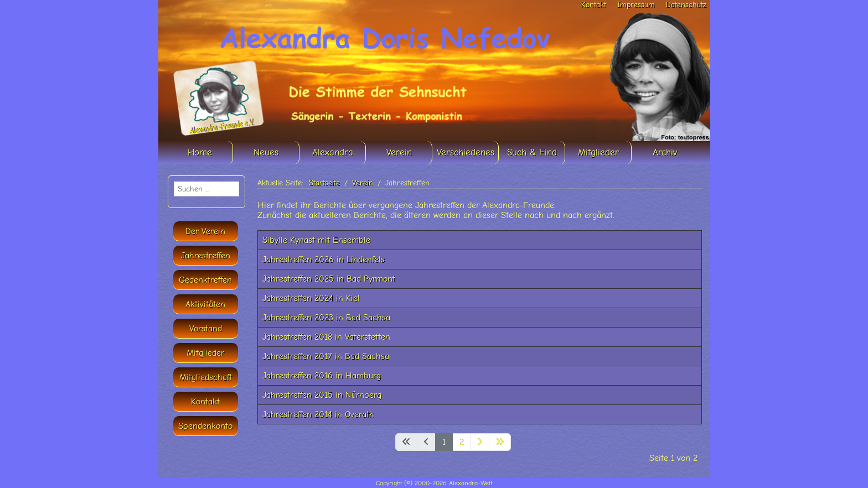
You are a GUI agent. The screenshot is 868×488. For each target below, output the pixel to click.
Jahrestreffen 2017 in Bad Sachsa (326, 356)
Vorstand (206, 329)
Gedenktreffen (205, 280)
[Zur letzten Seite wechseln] (500, 442)
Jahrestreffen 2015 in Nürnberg (322, 395)
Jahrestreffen (206, 256)
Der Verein (205, 231)
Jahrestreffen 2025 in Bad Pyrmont (329, 279)
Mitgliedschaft (206, 377)
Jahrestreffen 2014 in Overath (318, 414)
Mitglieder (205, 353)
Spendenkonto (205, 426)
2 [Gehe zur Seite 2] (462, 442)
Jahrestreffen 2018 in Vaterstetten (326, 337)
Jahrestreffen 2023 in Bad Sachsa (326, 318)
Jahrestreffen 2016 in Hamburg (322, 376)
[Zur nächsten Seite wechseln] (480, 442)
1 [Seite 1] (444, 442)
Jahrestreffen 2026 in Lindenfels (324, 259)
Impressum (636, 5)
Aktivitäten (205, 304)
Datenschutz (686, 5)
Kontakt (594, 5)
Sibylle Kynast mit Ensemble (316, 240)
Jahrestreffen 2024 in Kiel (311, 298)
